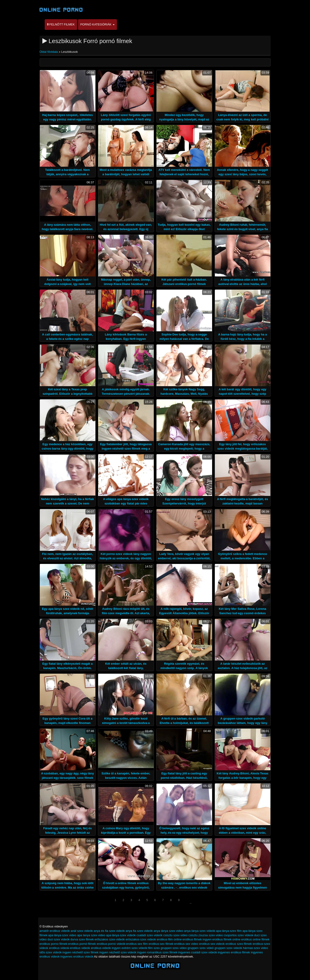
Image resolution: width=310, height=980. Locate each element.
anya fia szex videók (139, 931)
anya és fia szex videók (109, 931)
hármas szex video (255, 948)
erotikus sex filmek (161, 944)
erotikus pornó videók (111, 944)
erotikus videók (80, 948)
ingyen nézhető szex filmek (81, 952)
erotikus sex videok (212, 944)
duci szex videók (58, 939)
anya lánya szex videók (200, 931)
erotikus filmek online (226, 939)
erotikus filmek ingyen (197, 939)
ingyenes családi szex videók (198, 952)
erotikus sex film (137, 944)
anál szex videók (82, 931)
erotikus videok (59, 948)
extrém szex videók (134, 948)
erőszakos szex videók (110, 939)
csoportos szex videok (238, 935)
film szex (154, 948)
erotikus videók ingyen (106, 948)
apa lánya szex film (229, 931)
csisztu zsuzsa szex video (206, 935)
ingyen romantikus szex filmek (157, 952)
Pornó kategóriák (97, 24)
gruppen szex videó (201, 948)
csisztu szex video (175, 935)
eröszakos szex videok (141, 939)
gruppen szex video (174, 948)
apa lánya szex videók (121, 935)
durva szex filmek (82, 939)
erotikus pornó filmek (82, 944)
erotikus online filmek (255, 939)
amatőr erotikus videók (55, 931)
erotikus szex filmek (239, 944)
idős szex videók (51, 952)
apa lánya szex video (62, 935)
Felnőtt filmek (61, 24)
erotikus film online (169, 939)
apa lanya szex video (91, 935)
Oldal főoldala (49, 52)
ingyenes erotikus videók (77, 957)
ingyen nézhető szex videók (118, 952)
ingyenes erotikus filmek (234, 952)
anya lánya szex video (168, 931)
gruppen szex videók (228, 948)
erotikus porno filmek (53, 944)
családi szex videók (150, 935)
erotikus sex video (186, 944)
